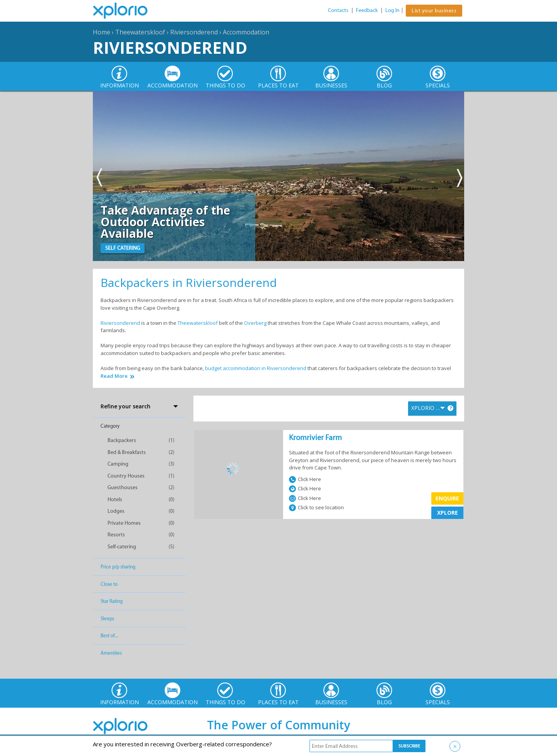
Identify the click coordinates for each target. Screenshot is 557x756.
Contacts (338, 10)
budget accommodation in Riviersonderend (256, 368)
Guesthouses (123, 487)
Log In (392, 10)
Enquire (447, 498)
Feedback (367, 10)
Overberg (255, 323)
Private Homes (124, 523)
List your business (434, 11)
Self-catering (122, 547)
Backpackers (122, 440)
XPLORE (448, 513)
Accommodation (246, 32)
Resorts (116, 535)
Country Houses (126, 476)
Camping (118, 464)
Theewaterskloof (140, 32)
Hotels (115, 499)
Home (102, 32)
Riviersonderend (194, 32)
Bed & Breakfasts (127, 452)
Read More (114, 376)
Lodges (116, 511)
